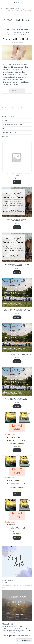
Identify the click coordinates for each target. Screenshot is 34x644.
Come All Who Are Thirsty (9, 132)
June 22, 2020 (17, 42)
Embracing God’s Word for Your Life (12, 124)
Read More (19, 92)
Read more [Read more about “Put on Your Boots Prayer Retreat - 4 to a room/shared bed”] (17, 272)
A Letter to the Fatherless (17, 39)
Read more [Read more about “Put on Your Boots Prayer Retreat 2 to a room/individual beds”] (17, 227)
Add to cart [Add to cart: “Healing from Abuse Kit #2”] (17, 494)
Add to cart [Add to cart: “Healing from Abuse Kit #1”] (17, 538)
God (19, 32)
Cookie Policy (9, 637)
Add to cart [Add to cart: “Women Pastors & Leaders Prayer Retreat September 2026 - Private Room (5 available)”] (17, 317)
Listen (4, 128)
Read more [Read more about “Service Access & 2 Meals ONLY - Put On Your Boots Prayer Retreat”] (17, 182)
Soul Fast (4, 120)
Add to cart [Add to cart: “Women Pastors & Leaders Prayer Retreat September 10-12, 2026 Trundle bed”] (17, 406)
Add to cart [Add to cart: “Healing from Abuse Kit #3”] (17, 450)
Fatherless (11, 32)
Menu (18, 2)
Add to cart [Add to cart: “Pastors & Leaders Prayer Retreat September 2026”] (17, 361)
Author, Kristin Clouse (14, 107)
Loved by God (20, 34)
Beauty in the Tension (18, 30)
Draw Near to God (7, 136)
